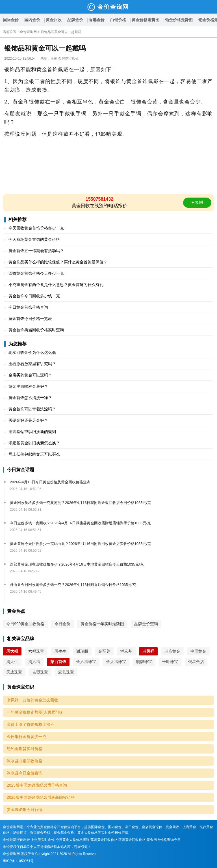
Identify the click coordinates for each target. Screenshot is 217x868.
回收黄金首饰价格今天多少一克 (36, 273)
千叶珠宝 (170, 662)
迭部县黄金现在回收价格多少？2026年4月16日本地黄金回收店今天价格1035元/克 (77, 564)
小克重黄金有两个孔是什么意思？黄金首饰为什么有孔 (56, 285)
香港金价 (97, 20)
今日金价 (62, 624)
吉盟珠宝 (40, 672)
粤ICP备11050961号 (18, 861)
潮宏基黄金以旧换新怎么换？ (34, 443)
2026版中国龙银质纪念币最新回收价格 (41, 797)
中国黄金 (198, 651)
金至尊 (104, 651)
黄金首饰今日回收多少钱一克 (34, 296)
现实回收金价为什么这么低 (32, 352)
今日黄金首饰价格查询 (28, 307)
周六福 (34, 662)
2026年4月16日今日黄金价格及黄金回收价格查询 (50, 482)
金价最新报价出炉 (16, 840)
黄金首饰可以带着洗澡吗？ (32, 409)
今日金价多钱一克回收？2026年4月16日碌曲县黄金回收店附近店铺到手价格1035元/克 (80, 523)
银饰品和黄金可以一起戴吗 (61, 32)
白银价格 (118, 20)
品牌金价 (75, 20)
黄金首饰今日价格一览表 (30, 319)
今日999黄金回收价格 (25, 624)
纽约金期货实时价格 (25, 749)
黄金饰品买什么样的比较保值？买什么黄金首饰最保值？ (58, 262)
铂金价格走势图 (179, 20)
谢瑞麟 (82, 651)
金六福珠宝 (86, 662)
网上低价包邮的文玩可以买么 (34, 454)
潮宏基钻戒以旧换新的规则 (32, 432)
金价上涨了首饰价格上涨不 (31, 724)
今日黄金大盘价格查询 (73, 840)
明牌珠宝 (144, 662)
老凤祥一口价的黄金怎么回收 (32, 700)
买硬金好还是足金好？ (28, 420)
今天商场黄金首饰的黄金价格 (34, 239)
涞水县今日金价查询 (25, 773)
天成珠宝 (14, 672)
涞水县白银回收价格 (25, 761)
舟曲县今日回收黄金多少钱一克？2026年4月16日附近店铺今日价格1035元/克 (73, 585)
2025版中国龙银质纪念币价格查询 (37, 785)
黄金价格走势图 (146, 20)
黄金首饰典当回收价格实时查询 (36, 330)
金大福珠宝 (116, 662)
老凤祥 (148, 651)
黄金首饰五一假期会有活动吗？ (36, 251)
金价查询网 (28, 32)
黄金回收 (54, 20)
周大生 (12, 662)
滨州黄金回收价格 (132, 840)
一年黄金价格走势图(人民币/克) (34, 712)
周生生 (60, 651)
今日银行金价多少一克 (27, 737)
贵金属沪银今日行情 (25, 809)
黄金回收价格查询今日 (164, 840)
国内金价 (32, 20)
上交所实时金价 (43, 840)
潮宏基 (126, 651)
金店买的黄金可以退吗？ (30, 375)
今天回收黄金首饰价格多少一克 (36, 228)
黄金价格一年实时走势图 (102, 624)
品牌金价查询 (146, 624)
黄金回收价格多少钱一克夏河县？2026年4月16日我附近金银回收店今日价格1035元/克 (80, 503)
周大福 (12, 651)
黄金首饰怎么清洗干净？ (30, 398)
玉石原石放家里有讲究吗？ (32, 364)
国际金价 (11, 20)
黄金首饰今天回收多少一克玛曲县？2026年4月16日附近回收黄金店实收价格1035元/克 (80, 544)
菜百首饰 (58, 662)
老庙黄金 (172, 651)
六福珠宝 (36, 651)
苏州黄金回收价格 (104, 840)
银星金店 (196, 662)
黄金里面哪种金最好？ (28, 386)
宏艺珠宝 (66, 672)
